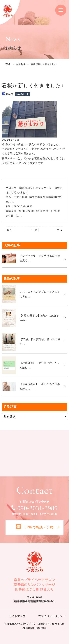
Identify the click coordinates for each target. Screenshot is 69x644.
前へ (10, 230)
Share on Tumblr (23, 94)
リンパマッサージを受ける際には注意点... (40, 258)
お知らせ (21, 64)
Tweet (9, 94)
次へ (59, 230)
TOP (8, 64)
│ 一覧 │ (34, 230)
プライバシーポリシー (52, 616)
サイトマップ (17, 616)
